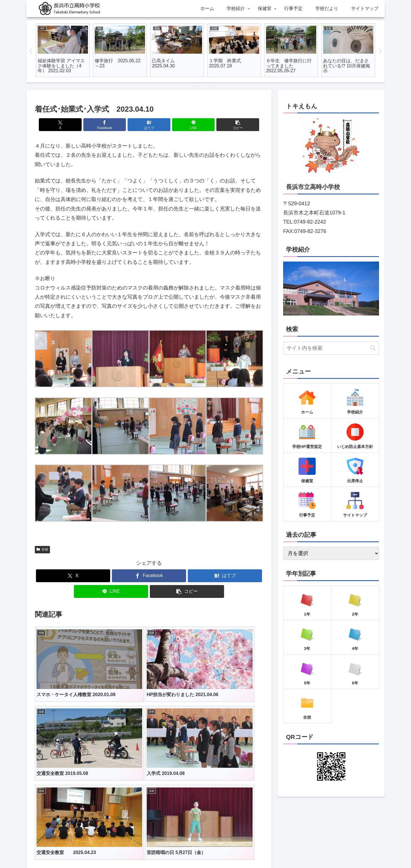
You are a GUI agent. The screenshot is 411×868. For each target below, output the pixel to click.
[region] (331, 289)
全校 (42, 549)
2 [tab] (205, 86)
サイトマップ (259, 850)
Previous (31, 51)
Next (380, 51)
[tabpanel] (63, 50)
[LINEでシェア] (187, 125)
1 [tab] (197, 86)
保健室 (187, 850)
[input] (331, 348)
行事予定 (207, 850)
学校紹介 (167, 850)
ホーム (147, 850)
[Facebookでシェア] (111, 125)
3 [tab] (214, 86)
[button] (226, 125)
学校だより (231, 850)
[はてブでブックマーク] (149, 125)
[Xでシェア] (72, 125)
